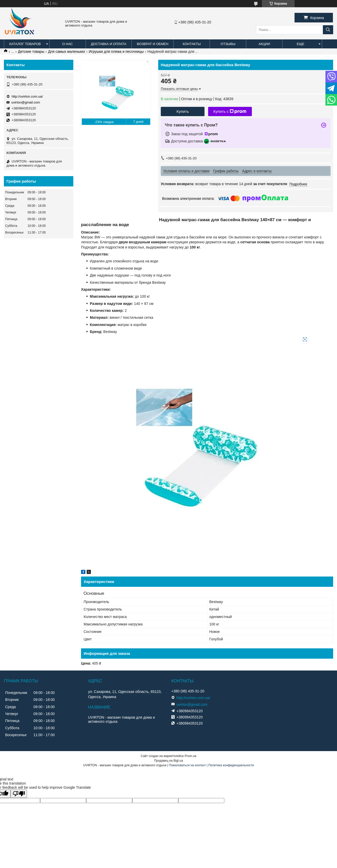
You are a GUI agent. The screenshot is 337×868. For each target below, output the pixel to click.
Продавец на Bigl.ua (168, 761)
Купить (183, 111)
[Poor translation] (19, 794)
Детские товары (31, 51)
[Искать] (328, 30)
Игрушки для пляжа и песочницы (116, 51)
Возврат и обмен (153, 44)
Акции (264, 44)
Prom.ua (190, 756)
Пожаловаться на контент (187, 765)
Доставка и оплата (109, 44)
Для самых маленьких (67, 51)
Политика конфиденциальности (231, 765)
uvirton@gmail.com (26, 102)
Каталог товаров (25, 44)
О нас (68, 44)
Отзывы (228, 44)
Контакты (192, 44)
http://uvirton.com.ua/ (27, 96)
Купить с (230, 111)
